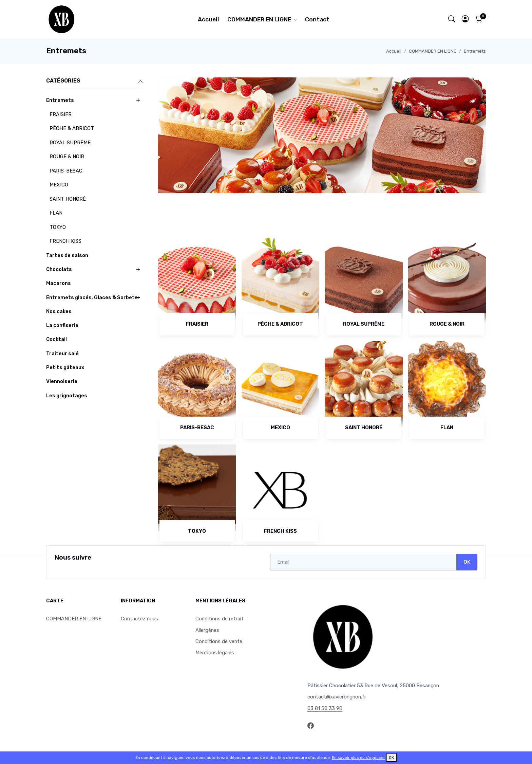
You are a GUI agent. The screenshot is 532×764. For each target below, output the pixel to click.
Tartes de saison (67, 255)
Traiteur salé (62, 353)
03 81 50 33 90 (325, 708)
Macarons (59, 283)
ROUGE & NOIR (67, 157)
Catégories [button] (95, 81)
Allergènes (207, 630)
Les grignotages (67, 396)
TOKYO (58, 227)
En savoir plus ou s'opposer (358, 758)
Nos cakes (59, 311)
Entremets (475, 51)
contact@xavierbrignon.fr (337, 697)
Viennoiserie (62, 381)
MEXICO (59, 185)
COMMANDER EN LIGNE (259, 19)
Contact (317, 19)
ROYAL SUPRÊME (70, 143)
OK (467, 562)
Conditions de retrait (220, 619)
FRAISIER (61, 114)
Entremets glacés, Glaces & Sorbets (92, 297)
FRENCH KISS (65, 241)
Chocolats (59, 269)
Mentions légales (215, 653)
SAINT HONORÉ (68, 199)
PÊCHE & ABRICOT (72, 128)
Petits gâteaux (65, 367)
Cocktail (56, 339)
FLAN (56, 213)
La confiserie (62, 325)
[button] (465, 19)
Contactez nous (139, 619)
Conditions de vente (219, 641)
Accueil (208, 19)
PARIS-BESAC (66, 171)
